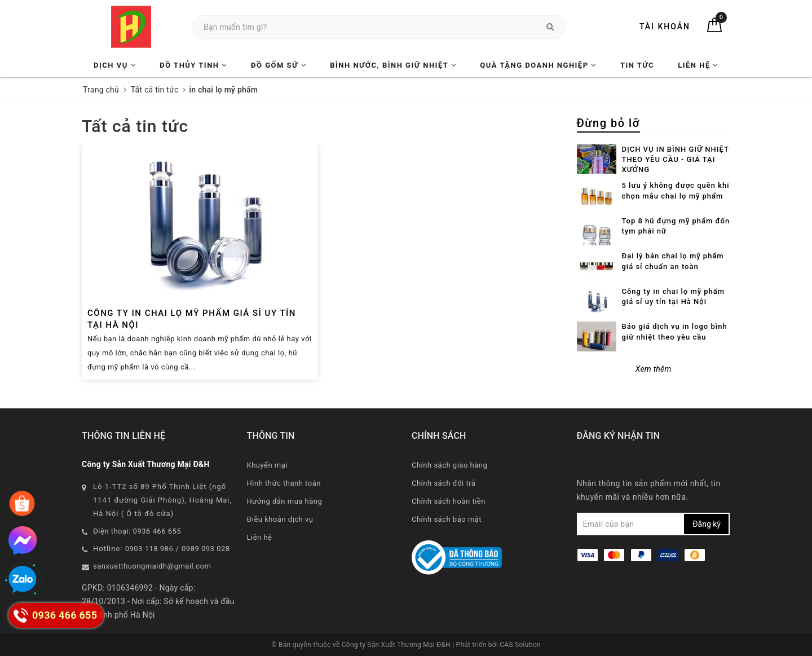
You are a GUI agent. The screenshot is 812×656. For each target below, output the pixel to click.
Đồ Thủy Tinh (193, 65)
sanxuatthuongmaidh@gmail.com (152, 566)
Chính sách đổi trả (443, 483)
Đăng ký (707, 524)
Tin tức (637, 65)
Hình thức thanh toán (284, 483)
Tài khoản (665, 27)
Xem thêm (654, 369)
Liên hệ (698, 65)
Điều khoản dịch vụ (280, 519)
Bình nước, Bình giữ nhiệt (393, 65)
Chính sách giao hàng (449, 465)
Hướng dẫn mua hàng (285, 501)
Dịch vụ (115, 65)
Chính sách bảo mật (447, 519)
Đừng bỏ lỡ (608, 123)
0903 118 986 (149, 549)
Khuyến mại (267, 465)
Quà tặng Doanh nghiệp (538, 65)
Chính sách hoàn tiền (449, 501)
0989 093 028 (206, 549)
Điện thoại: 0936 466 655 (137, 531)
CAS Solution (520, 645)
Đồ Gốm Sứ (279, 65)
